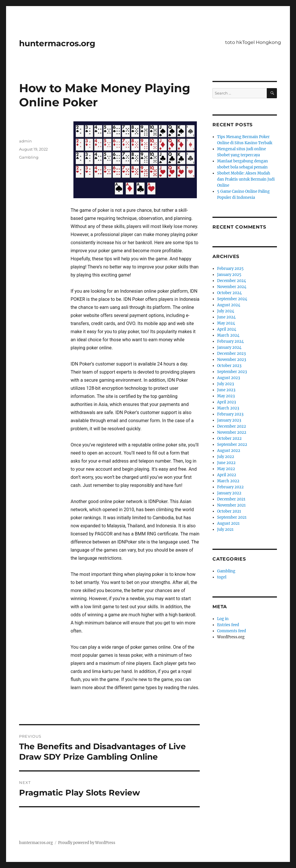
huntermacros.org (57, 43)
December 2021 (231, 499)
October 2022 (229, 438)
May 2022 (226, 469)
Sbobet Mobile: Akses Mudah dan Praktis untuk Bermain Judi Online (246, 179)
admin (25, 141)
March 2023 (228, 408)
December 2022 (232, 426)
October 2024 (229, 293)
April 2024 (227, 329)
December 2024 (232, 281)
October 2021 (229, 511)
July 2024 (226, 311)
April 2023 (226, 402)
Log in (223, 619)
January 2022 (229, 493)
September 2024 (232, 299)
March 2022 (228, 481)
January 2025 (229, 275)
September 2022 (232, 445)
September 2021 (232, 517)
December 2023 (231, 354)
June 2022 (226, 463)
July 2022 (226, 457)
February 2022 (230, 487)
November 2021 (231, 505)
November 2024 (232, 287)
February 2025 (230, 269)
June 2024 (226, 317)
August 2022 (229, 451)
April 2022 (227, 475)
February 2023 (230, 414)
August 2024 (229, 305)
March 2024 (228, 335)
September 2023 (232, 372)
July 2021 (225, 529)
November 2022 (232, 432)
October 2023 (229, 366)
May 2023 (226, 396)
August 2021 (228, 523)
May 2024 (226, 323)
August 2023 (229, 378)
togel (222, 577)
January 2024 (229, 347)
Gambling (29, 157)
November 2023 (232, 360)
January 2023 (229, 420)
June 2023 (226, 390)
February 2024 (230, 341)
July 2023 (225, 384)
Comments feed (232, 631)
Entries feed (228, 625)
